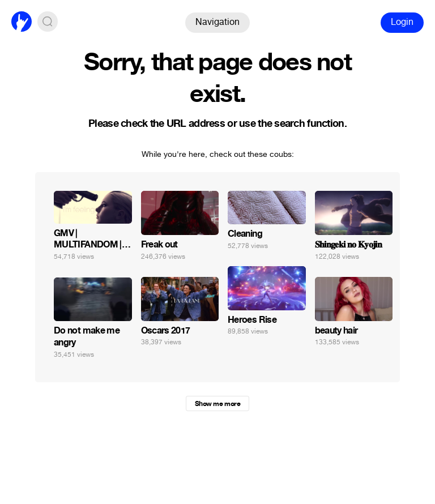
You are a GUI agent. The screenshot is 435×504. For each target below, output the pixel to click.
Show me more (217, 404)
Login (402, 22)
